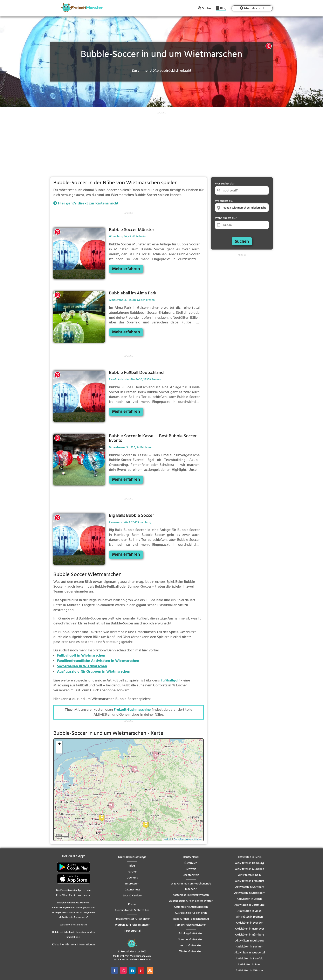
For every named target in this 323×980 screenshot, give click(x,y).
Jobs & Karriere (132, 896)
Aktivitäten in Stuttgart (249, 887)
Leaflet (166, 839)
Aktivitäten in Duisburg (249, 941)
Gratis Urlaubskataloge (132, 857)
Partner (132, 872)
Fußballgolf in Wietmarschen (81, 656)
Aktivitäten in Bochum (249, 947)
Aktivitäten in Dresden (250, 923)
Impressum (132, 884)
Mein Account (254, 8)
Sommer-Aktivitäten (191, 940)
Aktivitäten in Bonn (250, 965)
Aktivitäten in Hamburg (249, 863)
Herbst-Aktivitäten (191, 946)
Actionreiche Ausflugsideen (191, 907)
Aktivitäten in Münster (249, 971)
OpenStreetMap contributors (188, 839)
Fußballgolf (170, 681)
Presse (132, 904)
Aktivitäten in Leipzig (250, 899)
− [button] (59, 750)
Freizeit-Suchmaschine (132, 710)
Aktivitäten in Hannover (249, 929)
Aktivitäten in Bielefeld (249, 959)
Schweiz (191, 869)
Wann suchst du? (226, 218)
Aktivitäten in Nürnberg (249, 935)
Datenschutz (132, 890)
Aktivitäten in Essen (250, 911)
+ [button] (59, 744)
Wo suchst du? (224, 201)
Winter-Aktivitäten (191, 951)
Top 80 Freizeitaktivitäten (191, 925)
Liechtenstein (191, 875)
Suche (206, 8)
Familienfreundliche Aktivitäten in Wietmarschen (98, 661)
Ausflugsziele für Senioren (191, 913)
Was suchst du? (225, 184)
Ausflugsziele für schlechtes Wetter (191, 901)
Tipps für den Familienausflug (191, 919)
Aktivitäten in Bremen (249, 917)
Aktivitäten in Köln (249, 875)
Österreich (191, 863)
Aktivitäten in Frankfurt (249, 881)
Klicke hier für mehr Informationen (74, 945)
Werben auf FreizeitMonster (132, 925)
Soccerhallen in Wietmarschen (82, 666)
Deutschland (191, 857)
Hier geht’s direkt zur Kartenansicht (86, 204)
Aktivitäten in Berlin (250, 857)
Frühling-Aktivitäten (191, 934)
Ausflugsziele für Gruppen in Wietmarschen (94, 672)
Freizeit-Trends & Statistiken (132, 910)
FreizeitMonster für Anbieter (132, 919)
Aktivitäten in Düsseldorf (249, 893)
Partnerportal (132, 931)
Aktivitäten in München (250, 869)
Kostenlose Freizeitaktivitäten (191, 895)
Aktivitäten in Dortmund (249, 905)
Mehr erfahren (126, 269)
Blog (223, 9)
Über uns (132, 878)
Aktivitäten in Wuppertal (250, 953)
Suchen (242, 242)
